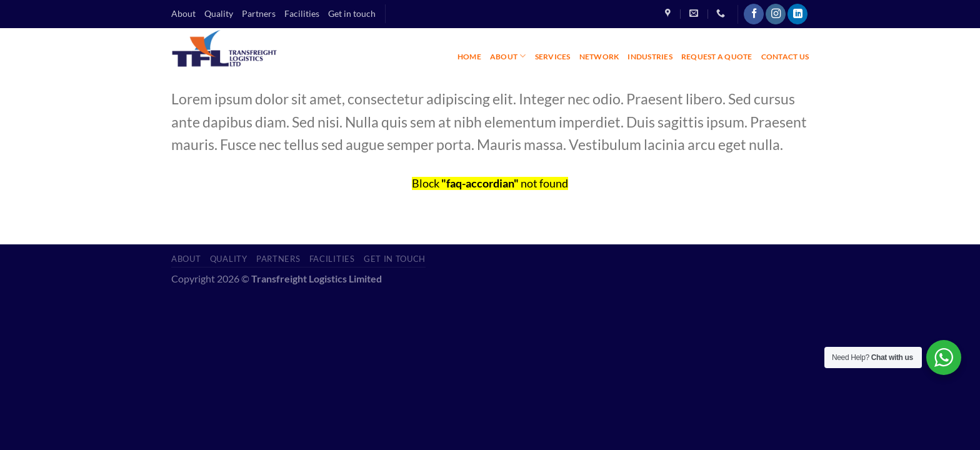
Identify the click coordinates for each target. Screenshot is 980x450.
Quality (219, 13)
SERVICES (553, 57)
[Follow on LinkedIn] (797, 14)
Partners (259, 13)
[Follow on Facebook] (754, 14)
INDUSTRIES (650, 57)
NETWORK (599, 57)
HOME (469, 57)
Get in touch (352, 13)
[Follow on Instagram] (776, 14)
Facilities (302, 13)
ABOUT (508, 56)
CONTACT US (785, 57)
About (183, 13)
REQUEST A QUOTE (717, 57)
